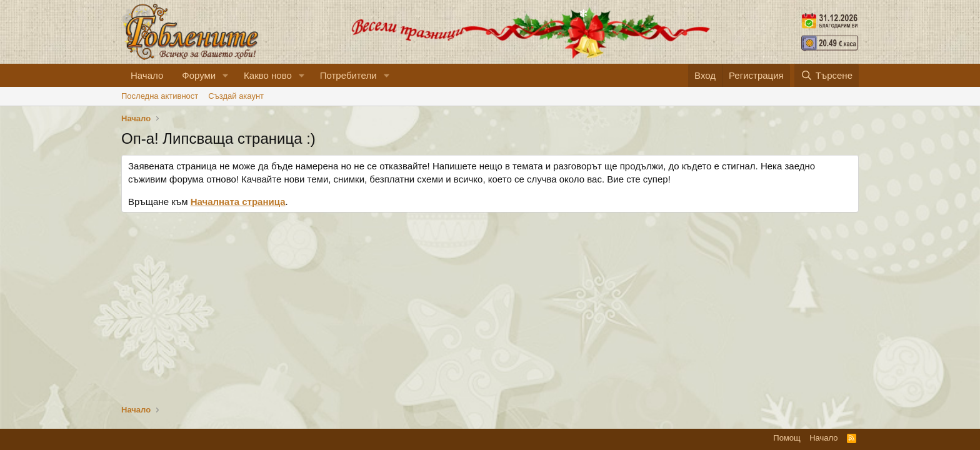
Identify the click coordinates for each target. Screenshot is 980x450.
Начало (147, 75)
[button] (226, 75)
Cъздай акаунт (236, 96)
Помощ (787, 438)
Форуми (199, 75)
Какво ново (268, 75)
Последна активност (160, 96)
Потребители (348, 75)
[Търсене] (827, 75)
